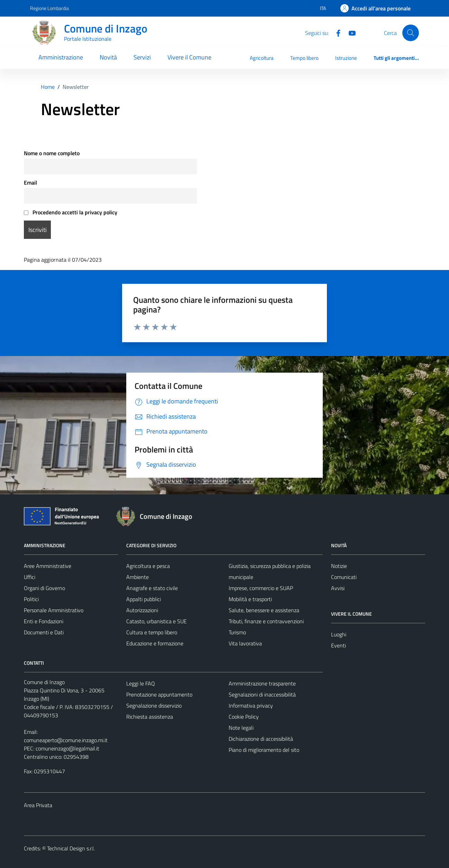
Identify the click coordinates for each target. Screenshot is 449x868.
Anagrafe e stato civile (152, 588)
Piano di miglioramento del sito (264, 750)
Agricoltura (262, 58)
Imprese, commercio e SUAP (261, 588)
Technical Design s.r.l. (71, 848)
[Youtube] (349, 32)
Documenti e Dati (44, 632)
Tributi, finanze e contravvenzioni (266, 621)
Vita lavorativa (245, 643)
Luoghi (339, 634)
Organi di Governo (44, 588)
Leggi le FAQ (141, 683)
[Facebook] (336, 32)
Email (30, 183)
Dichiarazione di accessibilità (261, 739)
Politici (31, 599)
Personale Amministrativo (54, 610)
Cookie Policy (244, 717)
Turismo (237, 632)
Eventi (338, 645)
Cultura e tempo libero (152, 632)
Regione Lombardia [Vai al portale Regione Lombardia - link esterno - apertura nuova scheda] (49, 8)
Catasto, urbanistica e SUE (157, 621)
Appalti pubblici (144, 599)
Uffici (30, 577)
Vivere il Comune (189, 57)
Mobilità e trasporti (250, 599)
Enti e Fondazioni (44, 621)
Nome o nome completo (52, 153)
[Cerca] (411, 33)
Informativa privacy (251, 706)
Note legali (241, 728)
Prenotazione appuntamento (159, 694)
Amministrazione (61, 57)
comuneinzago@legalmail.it (67, 748)
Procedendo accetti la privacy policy (71, 212)
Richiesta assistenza (150, 717)
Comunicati (344, 577)
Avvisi (338, 588)
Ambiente (138, 577)
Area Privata (38, 805)
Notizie (339, 566)
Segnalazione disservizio (154, 706)
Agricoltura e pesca (148, 566)
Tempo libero (304, 58)
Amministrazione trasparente (262, 683)
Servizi (142, 57)
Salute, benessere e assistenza (264, 610)
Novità (108, 57)
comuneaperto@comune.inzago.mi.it (66, 740)
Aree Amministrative (48, 566)
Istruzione (346, 58)
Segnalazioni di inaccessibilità (262, 694)
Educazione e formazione (155, 643)
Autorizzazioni (142, 610)
